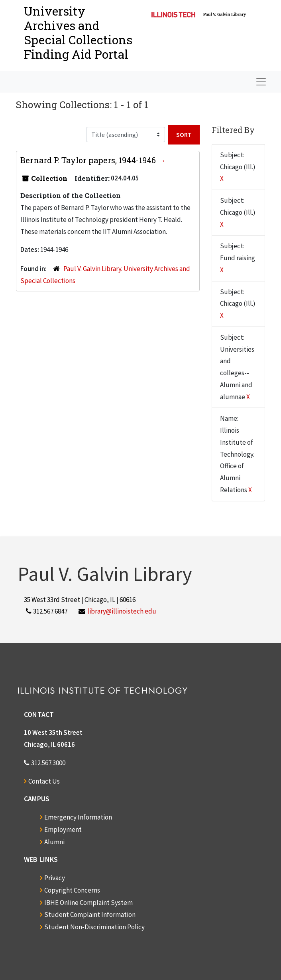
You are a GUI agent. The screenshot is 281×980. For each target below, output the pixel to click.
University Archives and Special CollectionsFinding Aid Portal (78, 33)
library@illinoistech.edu (122, 611)
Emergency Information (78, 817)
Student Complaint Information (90, 915)
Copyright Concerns (72, 890)
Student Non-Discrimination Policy (94, 927)
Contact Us (44, 781)
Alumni (54, 842)
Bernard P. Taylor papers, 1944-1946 (89, 160)
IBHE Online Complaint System (88, 903)
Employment (63, 830)
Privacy (55, 878)
